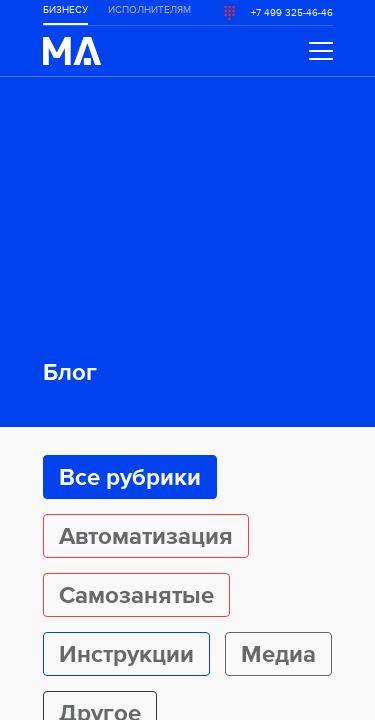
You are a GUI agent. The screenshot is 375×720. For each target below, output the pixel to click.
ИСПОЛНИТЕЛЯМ (149, 10)
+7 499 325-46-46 (292, 13)
